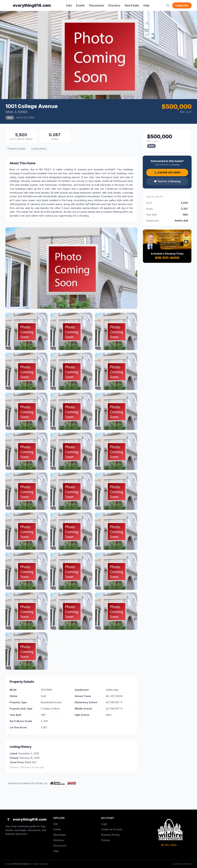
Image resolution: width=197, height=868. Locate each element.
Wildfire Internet (21, 864)
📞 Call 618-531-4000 (167, 172)
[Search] (168, 5)
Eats (69, 5)
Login (104, 824)
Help (146, 5)
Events (80, 5)
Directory (114, 5)
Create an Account (112, 829)
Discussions (97, 5)
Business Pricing (110, 835)
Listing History (39, 149)
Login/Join (182, 5)
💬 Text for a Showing (167, 181)
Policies (106, 840)
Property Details (17, 149)
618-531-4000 (167, 258)
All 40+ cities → (170, 845)
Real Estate (132, 5)
